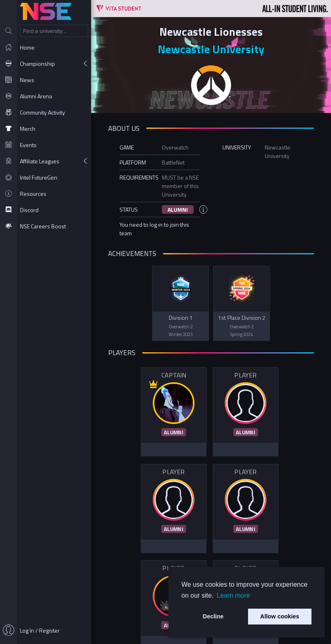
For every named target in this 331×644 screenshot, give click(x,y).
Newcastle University (211, 49)
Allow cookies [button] (280, 616)
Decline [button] (213, 616)
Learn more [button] (233, 595)
